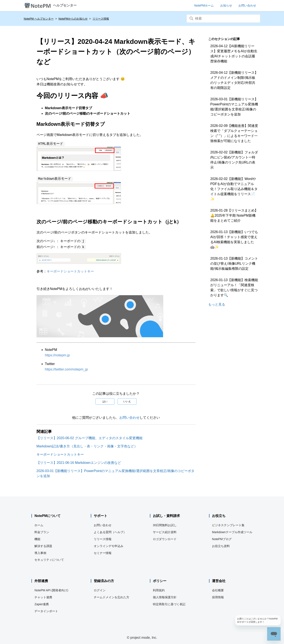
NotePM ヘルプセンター (39, 19)
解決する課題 (43, 544)
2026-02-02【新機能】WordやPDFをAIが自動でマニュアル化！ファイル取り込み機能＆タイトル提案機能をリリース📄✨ (234, 189)
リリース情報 (101, 19)
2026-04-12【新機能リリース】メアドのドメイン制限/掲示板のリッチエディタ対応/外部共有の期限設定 (234, 80)
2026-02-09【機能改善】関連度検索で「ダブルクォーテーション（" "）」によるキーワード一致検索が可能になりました (234, 133)
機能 (37, 537)
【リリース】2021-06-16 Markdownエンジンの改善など (79, 461)
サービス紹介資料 (165, 530)
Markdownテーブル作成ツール (232, 530)
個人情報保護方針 (165, 596)
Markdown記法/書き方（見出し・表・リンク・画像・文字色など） (87, 445)
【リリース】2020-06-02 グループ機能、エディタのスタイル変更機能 (90, 436)
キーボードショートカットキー (70, 270)
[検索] (223, 19)
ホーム (39, 523)
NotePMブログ (222, 537)
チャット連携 (43, 596)
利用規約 (159, 589)
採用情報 (218, 596)
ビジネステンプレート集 (228, 523)
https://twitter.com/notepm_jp (67, 368)
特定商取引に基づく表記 (169, 602)
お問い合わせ (129, 416)
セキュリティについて (49, 558)
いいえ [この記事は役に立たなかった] (127, 400)
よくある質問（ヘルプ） (110, 530)
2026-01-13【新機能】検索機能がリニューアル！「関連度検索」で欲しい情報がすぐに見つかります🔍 (234, 288)
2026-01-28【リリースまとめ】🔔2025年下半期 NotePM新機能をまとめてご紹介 (234, 215)
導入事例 (40, 551)
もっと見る (217, 304)
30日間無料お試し (165, 523)
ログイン (100, 589)
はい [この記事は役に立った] (105, 400)
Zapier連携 (42, 602)
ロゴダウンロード (165, 537)
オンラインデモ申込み (109, 544)
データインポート (46, 609)
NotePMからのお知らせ (73, 19)
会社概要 (218, 589)
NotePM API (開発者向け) (51, 589)
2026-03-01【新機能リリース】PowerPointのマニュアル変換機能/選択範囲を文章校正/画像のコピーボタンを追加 (234, 107)
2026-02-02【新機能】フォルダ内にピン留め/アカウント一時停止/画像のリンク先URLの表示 (234, 160)
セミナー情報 (103, 551)
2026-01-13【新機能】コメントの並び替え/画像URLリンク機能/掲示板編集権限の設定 (234, 264)
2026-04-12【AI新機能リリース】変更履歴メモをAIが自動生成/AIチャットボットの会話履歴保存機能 (234, 54)
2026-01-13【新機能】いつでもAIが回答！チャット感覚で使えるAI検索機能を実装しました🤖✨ (234, 239)
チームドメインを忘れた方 (111, 596)
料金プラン (42, 530)
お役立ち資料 (221, 544)
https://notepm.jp (57, 354)
